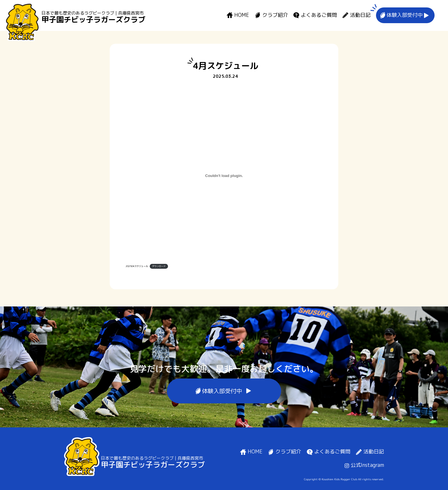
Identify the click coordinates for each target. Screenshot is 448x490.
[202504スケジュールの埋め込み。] (224, 176)
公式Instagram (364, 465)
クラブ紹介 (275, 15)
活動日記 (360, 15)
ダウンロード (159, 266)
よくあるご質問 (319, 15)
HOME (242, 15)
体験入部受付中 (405, 15)
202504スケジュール (137, 266)
